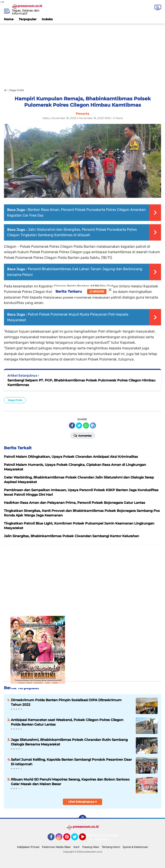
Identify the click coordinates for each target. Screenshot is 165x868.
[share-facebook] (72, 425)
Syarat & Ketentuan (135, 847)
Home (9, 19)
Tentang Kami (111, 847)
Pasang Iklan (91, 847)
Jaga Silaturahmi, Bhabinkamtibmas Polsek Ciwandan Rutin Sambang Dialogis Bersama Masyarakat (69, 742)
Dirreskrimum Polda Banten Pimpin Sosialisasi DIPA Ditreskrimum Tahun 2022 (66, 702)
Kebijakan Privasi (28, 847)
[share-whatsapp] (86, 425)
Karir (76, 847)
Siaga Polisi (15, 400)
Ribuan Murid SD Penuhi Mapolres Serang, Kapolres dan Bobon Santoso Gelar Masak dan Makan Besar (70, 782)
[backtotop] (82, 819)
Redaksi (116, 835)
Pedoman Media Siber (56, 847)
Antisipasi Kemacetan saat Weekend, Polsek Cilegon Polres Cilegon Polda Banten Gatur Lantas (67, 722)
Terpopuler (28, 19)
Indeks (47, 19)
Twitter (77, 839)
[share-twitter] (79, 425)
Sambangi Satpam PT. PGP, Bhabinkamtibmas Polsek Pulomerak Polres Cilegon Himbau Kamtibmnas (81, 383)
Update (97, 291)
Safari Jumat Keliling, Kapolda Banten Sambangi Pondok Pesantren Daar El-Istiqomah (71, 762)
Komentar (83, 435)
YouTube (86, 839)
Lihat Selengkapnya (83, 802)
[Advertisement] (82, 54)
